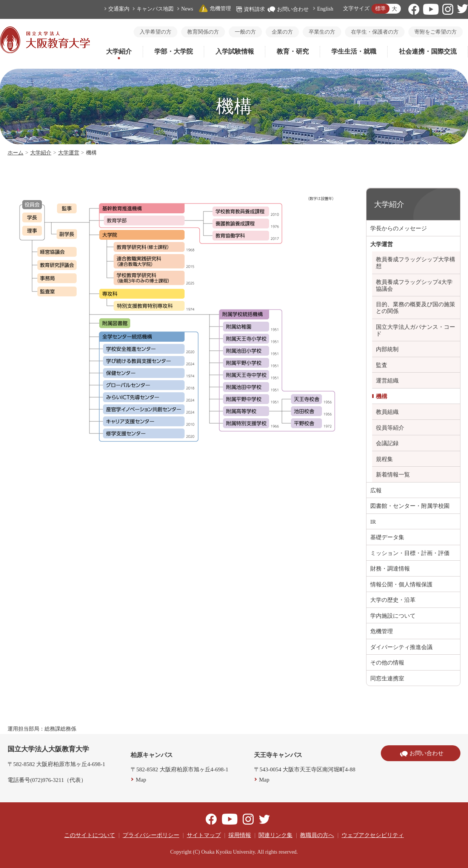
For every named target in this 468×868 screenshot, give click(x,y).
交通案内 (119, 9)
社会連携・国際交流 (428, 52)
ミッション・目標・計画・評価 (410, 553)
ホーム (15, 153)
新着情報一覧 (393, 475)
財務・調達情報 (390, 569)
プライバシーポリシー (151, 835)
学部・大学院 (174, 52)
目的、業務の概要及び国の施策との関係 (416, 308)
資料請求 (251, 9)
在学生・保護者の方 (375, 32)
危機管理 (215, 8)
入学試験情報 (235, 52)
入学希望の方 (155, 32)
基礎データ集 (387, 537)
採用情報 (240, 835)
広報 (376, 490)
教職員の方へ (317, 835)
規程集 (384, 459)
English (325, 9)
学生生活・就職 (354, 52)
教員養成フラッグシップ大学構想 (416, 263)
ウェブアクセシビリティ (373, 835)
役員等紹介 (390, 428)
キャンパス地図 (155, 9)
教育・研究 (293, 52)
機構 (382, 396)
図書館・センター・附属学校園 (410, 506)
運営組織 (387, 381)
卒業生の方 (322, 32)
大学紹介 (119, 52)
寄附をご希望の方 (436, 32)
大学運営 (69, 153)
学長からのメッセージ (399, 228)
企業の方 (282, 32)
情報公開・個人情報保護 (401, 584)
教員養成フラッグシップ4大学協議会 (414, 285)
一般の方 (245, 32)
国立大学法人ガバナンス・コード (416, 330)
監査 (382, 365)
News (187, 9)
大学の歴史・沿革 (393, 600)
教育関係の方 (203, 32)
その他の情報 (387, 663)
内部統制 (387, 349)
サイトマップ (204, 835)
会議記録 (387, 443)
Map (141, 780)
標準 (380, 8)
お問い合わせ (288, 9)
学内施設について (393, 616)
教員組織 (387, 412)
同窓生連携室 (387, 678)
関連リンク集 (276, 835)
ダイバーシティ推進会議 (401, 647)
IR (373, 522)
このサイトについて (90, 835)
